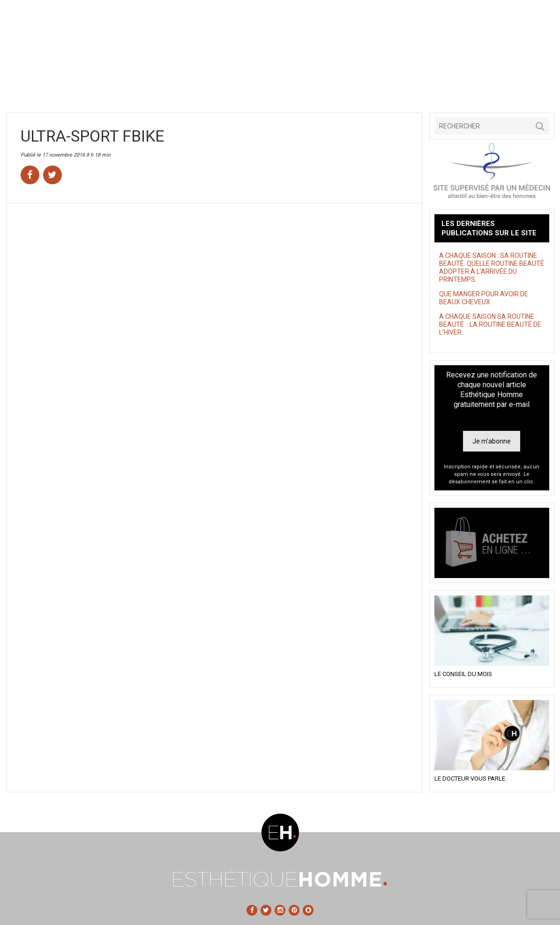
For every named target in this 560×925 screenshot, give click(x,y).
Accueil (47, 88)
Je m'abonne (492, 441)
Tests (454, 88)
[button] (540, 126)
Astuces (396, 88)
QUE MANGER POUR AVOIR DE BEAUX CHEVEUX (484, 298)
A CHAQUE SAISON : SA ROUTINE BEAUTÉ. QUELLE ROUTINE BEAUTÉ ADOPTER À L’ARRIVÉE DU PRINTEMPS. (492, 267)
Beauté (105, 88)
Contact (512, 88)
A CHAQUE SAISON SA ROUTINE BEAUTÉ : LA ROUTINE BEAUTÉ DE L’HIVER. (490, 324)
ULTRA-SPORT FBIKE (93, 136)
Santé (163, 88)
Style (280, 88)
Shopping (337, 88)
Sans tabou (221, 88)
